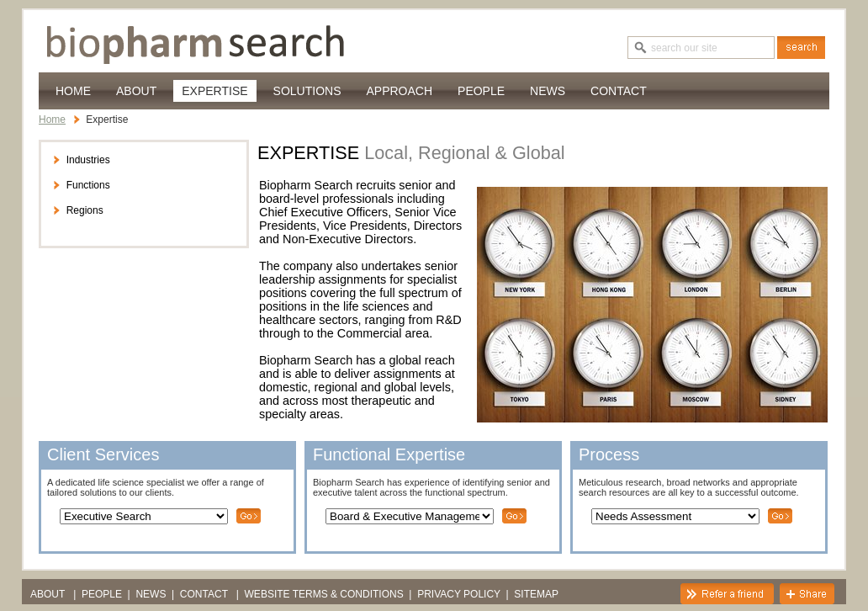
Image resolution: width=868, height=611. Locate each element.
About (136, 91)
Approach (399, 91)
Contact (619, 91)
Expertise (214, 91)
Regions (77, 210)
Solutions (307, 91)
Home (73, 91)
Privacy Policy (459, 594)
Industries (81, 160)
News (548, 91)
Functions (81, 185)
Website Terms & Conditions (324, 594)
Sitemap (536, 594)
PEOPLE (481, 91)
